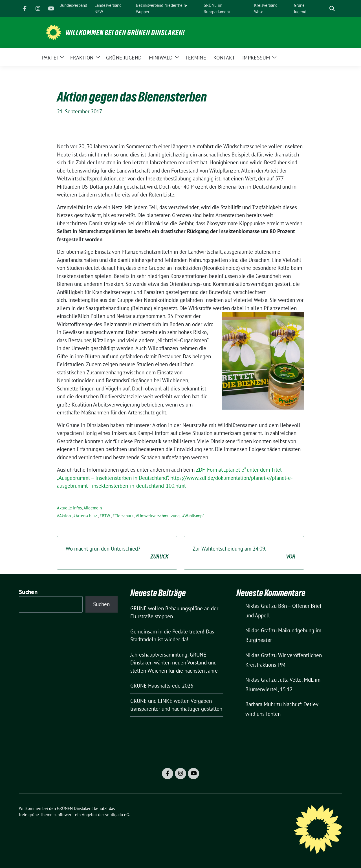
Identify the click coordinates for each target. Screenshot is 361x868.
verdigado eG (117, 815)
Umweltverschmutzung (159, 516)
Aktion (65, 516)
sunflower (62, 815)
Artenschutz (86, 516)
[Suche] (324, 9)
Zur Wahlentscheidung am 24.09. (244, 553)
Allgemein (93, 508)
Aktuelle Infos (69, 508)
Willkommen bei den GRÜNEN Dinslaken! (125, 33)
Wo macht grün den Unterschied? (117, 553)
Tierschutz (124, 516)
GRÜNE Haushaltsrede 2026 (162, 686)
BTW (106, 516)
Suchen (28, 592)
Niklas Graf (258, 606)
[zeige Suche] (332, 9)
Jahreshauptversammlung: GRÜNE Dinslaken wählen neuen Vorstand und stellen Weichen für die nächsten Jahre (174, 663)
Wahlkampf (194, 516)
